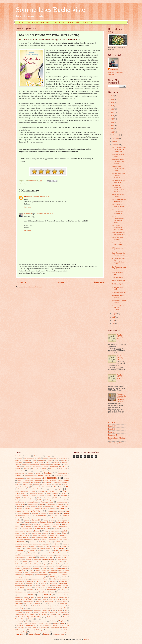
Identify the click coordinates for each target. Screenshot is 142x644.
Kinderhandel (33, 542)
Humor (37, 531)
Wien (68, 625)
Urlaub (27, 621)
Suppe (51, 608)
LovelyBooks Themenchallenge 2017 (32, 564)
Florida (40, 506)
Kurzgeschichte (22, 553)
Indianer (17, 533)
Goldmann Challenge (46, 522)
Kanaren (44, 540)
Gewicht (65, 518)
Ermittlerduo (56, 498)
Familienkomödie (62, 502)
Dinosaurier (52, 489)
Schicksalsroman (28, 602)
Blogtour (20, 480)
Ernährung (64, 498)
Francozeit (20, 508)
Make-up (36, 566)
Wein (41, 625)
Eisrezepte (42, 496)
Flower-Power (47, 506)
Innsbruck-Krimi (36, 533)
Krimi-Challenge (31, 548)
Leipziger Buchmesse (62, 555)
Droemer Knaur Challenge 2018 (49, 491)
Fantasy (42, 504)
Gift (58, 520)
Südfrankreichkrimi (27, 610)
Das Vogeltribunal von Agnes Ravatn (119, 201)
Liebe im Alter (19, 560)
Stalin (27, 608)
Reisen (52, 592)
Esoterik (57, 500)
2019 (112, 119)
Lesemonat (31, 557)
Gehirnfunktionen (55, 516)
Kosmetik (18, 546)
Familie (64, 500)
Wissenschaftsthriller (56, 628)
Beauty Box (19, 471)
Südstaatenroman (46, 610)
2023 (112, 106)
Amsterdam (56, 462)
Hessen (55, 526)
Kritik (39, 551)
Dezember (116, 135)
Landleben (18, 555)
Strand (45, 608)
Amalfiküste (19, 462)
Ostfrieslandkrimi (20, 585)
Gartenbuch (25, 514)
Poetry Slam (42, 588)
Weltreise (55, 625)
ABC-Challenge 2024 (115, 443)
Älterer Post (99, 282)
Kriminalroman (59, 548)
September (116, 145)
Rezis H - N (73, 22)
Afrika (39, 458)
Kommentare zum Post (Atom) (33, 287)
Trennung (31, 619)
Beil (29, 471)
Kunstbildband (65, 551)
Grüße (24, 524)
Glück (27, 522)
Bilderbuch (48, 473)
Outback (37, 585)
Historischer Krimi (27, 529)
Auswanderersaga (37, 467)
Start (21, 22)
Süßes (54, 610)
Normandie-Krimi (20, 581)
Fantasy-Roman (51, 504)
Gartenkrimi (34, 514)
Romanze (26, 597)
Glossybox (19, 522)
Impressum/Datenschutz (38, 22)
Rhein (39, 595)
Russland (46, 597)
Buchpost (57, 483)
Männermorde (34, 572)
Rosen (32, 597)
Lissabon (25, 562)
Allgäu (17, 460)
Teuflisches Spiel (117, 284)
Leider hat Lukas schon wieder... (117, 244)
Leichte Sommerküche (48, 555)
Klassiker (57, 542)
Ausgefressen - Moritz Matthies (119, 302)
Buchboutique (35, 482)
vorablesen (19, 634)
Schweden (19, 604)
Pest (16, 588)
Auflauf (66, 465)
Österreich (46, 634)
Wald (63, 623)
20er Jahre (28, 456)
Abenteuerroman (38, 456)
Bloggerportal (50, 478)
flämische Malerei (35, 632)
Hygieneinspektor (55, 531)
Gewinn (18, 520)
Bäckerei (18, 485)
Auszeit (46, 467)
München (18, 575)
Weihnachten (31, 625)
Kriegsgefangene (55, 546)
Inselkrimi (46, 533)
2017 (112, 126)
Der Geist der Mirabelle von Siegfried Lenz (117, 227)
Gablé (19, 514)
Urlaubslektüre (43, 621)
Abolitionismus (66, 456)
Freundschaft (52, 511)
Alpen (34, 460)
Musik (32, 570)
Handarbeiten (55, 524)
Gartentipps (43, 514)
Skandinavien (19, 606)
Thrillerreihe (42, 615)
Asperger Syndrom (34, 465)
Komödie (65, 544)
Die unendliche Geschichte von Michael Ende (118, 212)
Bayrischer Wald (63, 469)
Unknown (27, 197)
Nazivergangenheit (20, 577)
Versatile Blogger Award (29, 623)
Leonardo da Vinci (20, 557)
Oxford (43, 585)
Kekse (66, 540)
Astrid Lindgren (45, 465)
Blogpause (66, 478)
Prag (66, 588)
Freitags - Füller (20, 511)
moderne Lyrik (63, 632)
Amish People (39, 462)
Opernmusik (43, 583)
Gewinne (27, 520)
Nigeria (27, 579)
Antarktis (18, 465)
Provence (30, 590)
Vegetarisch (63, 621)
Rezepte (30, 595)
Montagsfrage (21, 570)
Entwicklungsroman (29, 498)
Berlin (45, 471)
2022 (112, 109)
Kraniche (26, 546)
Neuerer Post (22, 282)
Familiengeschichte (47, 502)
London (60, 562)
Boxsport (60, 480)
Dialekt (45, 489)
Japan (34, 537)
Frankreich (28, 508)
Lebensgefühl (28, 555)
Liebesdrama (37, 560)
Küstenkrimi (62, 553)
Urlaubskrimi (34, 621)
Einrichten (34, 496)
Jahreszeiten (64, 535)
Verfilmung (18, 623)
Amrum (48, 462)
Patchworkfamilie (56, 585)
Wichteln (62, 625)
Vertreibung (41, 623)
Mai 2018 (29, 566)
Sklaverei (28, 606)
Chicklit (54, 485)
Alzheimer (64, 460)
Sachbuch (28, 599)
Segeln (44, 604)
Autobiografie (54, 467)
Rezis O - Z (88, 22)
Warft (68, 623)
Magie (22, 566)
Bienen (38, 473)
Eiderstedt (18, 496)
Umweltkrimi (56, 619)
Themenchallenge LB (21, 615)
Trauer (65, 617)
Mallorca (57, 566)
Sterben (40, 608)
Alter (57, 460)
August (115, 314)
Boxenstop (53, 480)
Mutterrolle (54, 570)
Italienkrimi (43, 535)
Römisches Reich (63, 597)
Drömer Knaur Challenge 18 (37, 493)
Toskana (57, 617)
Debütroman (22, 489)
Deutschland (37, 489)
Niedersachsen (19, 579)
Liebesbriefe (28, 560)
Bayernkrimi (53, 469)
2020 (112, 116)
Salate (44, 599)
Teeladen (28, 612)
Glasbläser (65, 520)
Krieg (47, 546)
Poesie (36, 588)
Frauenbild (44, 508)
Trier (38, 619)
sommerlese (28, 214)
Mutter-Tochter (46, 570)
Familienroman (20, 504)
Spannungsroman (61, 606)
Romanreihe (62, 595)
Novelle (39, 581)
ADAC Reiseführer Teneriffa (118, 195)
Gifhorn (53, 520)
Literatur (45, 562)
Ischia (58, 533)
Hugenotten (29, 531)
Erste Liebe (24, 500)
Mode (44, 568)
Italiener (35, 535)
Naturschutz (64, 575)
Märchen (43, 572)
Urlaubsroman (53, 621)
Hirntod (17, 529)
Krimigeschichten (45, 548)
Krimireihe (19, 551)
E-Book (64, 493)
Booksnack (38, 480)
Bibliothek (30, 473)
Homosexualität (19, 531)
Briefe (19, 483)
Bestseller (64, 471)
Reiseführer (43, 592)
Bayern (44, 469)
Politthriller (51, 588)
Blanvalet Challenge (44, 475)
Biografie (18, 475)
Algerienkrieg (53, 458)
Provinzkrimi (41, 590)
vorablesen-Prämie (34, 634)
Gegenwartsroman (29, 184)
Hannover (64, 524)
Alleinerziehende (63, 458)
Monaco (52, 568)
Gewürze (46, 520)
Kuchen (50, 551)
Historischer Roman (42, 529)
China (60, 485)
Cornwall (34, 487)
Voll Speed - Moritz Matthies (118, 297)
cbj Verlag (23, 632)
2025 (112, 99)
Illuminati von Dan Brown (118, 156)
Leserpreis (42, 557)
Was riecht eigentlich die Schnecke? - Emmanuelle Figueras (122, 398)
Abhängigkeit (48, 456)
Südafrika (18, 610)
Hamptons (46, 524)
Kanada (37, 540)
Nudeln (46, 581)
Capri (30, 485)
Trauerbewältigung (21, 619)
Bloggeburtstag (58, 475)
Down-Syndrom (24, 491)
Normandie (65, 579)
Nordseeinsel (56, 579)
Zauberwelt (31, 630)
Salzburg (51, 599)
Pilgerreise (29, 588)
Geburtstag (51, 514)
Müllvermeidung (63, 572)
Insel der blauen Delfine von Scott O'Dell (118, 168)
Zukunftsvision (49, 630)
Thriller (31, 614)
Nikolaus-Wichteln (36, 579)
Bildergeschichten (63, 473)
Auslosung (19, 467)
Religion (60, 592)
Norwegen (30, 581)
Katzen (60, 540)
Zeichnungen (40, 630)
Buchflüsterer (47, 482)
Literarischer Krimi (35, 562)
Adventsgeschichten (29, 458)
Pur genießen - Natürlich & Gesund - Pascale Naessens (118, 188)
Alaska (45, 458)
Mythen (27, 572)
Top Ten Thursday (34, 617)
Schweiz (38, 604)
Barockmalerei (36, 469)
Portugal (59, 588)
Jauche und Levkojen (119, 281)
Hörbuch (65, 531)
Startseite (60, 282)
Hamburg (37, 524)
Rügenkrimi (19, 599)
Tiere (59, 615)
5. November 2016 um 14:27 (44, 214)
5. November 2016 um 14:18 (40, 197)
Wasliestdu (20, 625)
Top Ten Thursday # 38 (121, 358)
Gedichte (58, 514)
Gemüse (25, 518)
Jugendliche (64, 537)
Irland (52, 533)
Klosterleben (36, 544)
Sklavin (35, 606)
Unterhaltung (19, 621)
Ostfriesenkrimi (53, 583)
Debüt (67, 487)
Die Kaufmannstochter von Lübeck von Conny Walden (119, 149)
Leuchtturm (58, 557)
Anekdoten (64, 462)
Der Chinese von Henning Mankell (118, 206)
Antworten (27, 207)
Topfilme (49, 617)
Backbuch (63, 467)
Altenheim (50, 460)
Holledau (57, 529)
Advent (19, 458)
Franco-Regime (66, 506)
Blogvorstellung (29, 480)
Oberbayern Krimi (63, 581)
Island (64, 533)
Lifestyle (18, 562)
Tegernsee (36, 612)
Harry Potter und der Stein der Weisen (118, 254)
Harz (22, 526)
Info (29, 533)
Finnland (20, 506)
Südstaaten (37, 610)
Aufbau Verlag (56, 464)
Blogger (66, 475)
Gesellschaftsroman (55, 518)
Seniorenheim (63, 604)
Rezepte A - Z (112, 435)
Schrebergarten (49, 602)
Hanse (17, 526)
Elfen (48, 496)
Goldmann (34, 522)
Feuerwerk (60, 504)
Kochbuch (46, 544)
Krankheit (33, 546)
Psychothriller (52, 590)
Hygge (47, 531)
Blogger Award (20, 478)
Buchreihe (65, 483)
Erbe (38, 498)
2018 (112, 122)
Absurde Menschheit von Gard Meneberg (118, 175)
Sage (39, 599)
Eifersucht (26, 496)
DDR (49, 487)
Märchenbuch (53, 572)
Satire (57, 599)
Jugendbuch (54, 537)
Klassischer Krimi (26, 544)
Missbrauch (27, 568)
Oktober (115, 141)
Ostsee (30, 585)
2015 (112, 132)
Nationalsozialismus (42, 575)
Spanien (52, 606)
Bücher (24, 485)
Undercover (65, 619)
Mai (114, 324)
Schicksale (18, 602)
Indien (24, 533)
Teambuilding (19, 612)
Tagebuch (60, 610)
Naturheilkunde (54, 575)
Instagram (111, 432)
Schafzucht (65, 599)
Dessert (29, 489)
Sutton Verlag (58, 608)
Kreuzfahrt (41, 546)
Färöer (68, 511)
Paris (48, 585)
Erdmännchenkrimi (46, 498)
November (116, 138)
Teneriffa (44, 612)
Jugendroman (29, 540)
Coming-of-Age (24, 487)
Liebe (65, 557)
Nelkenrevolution (31, 577)
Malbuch (43, 566)
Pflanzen (22, 588)
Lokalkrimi (53, 562)
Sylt (65, 608)
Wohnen (65, 628)
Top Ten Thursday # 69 (121, 337)
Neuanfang (41, 577)
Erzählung (40, 500)
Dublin (48, 493)
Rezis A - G (59, 22)
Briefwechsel (26, 483)
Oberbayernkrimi (20, 583)
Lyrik (45, 564)
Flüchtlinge (56, 506)
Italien (27, 535)
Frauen (37, 508)
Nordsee (46, 579)
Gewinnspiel (36, 520)
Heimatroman (47, 526)
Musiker (38, 570)
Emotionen (64, 496)
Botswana (46, 480)
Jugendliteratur (19, 540)
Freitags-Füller (34, 511)
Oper (36, 583)
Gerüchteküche (43, 518)
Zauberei (23, 630)
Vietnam (48, 623)
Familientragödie (33, 504)
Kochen (57, 544)
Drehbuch (33, 491)
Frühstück (62, 511)
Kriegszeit (65, 546)
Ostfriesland (64, 583)
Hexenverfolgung (63, 526)
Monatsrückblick (62, 568)
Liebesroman (48, 559)
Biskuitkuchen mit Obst (30, 475)
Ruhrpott (39, 597)
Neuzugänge (53, 577)
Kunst (56, 551)
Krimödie (32, 551)
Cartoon (36, 485)
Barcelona (27, 469)
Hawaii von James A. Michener (119, 239)
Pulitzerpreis (64, 590)
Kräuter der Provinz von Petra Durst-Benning (118, 161)
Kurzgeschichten (33, 553)
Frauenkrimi (53, 508)
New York (64, 577)
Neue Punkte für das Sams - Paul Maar (118, 234)
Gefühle (30, 516)
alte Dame (58, 630)
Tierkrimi (67, 615)
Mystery (61, 570)
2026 (112, 96)
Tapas (66, 610)
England (18, 498)
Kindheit (41, 542)
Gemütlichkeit (34, 518)
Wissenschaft (44, 628)
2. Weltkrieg (19, 456)
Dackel (62, 487)
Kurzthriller (52, 553)
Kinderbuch (20, 542)
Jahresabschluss (53, 535)
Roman (47, 595)
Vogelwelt (56, 623)
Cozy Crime (42, 487)
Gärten (30, 524)
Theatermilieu (54, 612)
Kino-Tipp (49, 542)
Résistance (53, 597)
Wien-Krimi (21, 628)
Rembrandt (67, 592)
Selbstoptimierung (53, 604)
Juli (114, 317)
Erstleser (32, 500)
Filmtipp (67, 504)
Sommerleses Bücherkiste (50, 10)
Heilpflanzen (37, 526)
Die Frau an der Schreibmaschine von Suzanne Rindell (118, 220)
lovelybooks (46, 632)
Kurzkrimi (43, 553)
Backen (18, 469)
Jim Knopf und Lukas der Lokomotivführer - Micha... (119, 261)
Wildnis (28, 628)
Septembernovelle (118, 277)
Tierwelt (20, 617)
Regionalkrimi (21, 592)
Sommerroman (43, 606)
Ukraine (48, 619)
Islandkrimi (19, 535)
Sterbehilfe (33, 608)
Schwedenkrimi (29, 604)
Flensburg (34, 506)
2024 (112, 102)
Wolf (17, 630)
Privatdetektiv (19, 590)
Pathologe (65, 585)
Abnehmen (57, 456)
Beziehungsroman (20, 473)
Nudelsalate (53, 581)
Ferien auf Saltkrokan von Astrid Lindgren (119, 308)
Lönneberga (60, 564)
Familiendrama (20, 502)
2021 (112, 112)
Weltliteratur (47, 625)
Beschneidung (55, 471)
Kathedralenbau (52, 540)
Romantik (18, 597)
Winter (35, 628)
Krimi (18, 548)
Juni (114, 320)
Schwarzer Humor (62, 602)
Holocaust (65, 529)
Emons (55, 496)
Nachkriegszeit (28, 575)
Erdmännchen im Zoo (119, 292)
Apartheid (25, 465)
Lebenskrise (37, 555)
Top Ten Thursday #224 (120, 377)
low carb (55, 632)
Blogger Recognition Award (34, 478)
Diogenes (60, 489)
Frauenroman (62, 508)
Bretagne (67, 480)
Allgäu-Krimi (26, 460)
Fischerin (27, 506)
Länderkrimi (52, 564)
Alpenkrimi (41, 460)
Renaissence (21, 595)
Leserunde (50, 557)
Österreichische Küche (58, 634)
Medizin (65, 566)
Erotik (17, 500)
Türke (43, 619)
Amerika (28, 462)
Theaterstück (64, 612)
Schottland (39, 602)
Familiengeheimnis (32, 502)
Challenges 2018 (45, 485)
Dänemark (55, 493)
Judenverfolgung (43, 537)
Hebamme (28, 526)
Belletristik (37, 471)
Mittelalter (36, 568)
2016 (112, 129)
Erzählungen (49, 500)
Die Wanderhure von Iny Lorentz (118, 181)
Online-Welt (30, 583)
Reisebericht (34, 592)
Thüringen (52, 615)
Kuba (44, 551)
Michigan (18, 568)
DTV (55, 487)
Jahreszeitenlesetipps (22, 537)
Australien (28, 467)
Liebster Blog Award (62, 560)
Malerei (50, 566)
